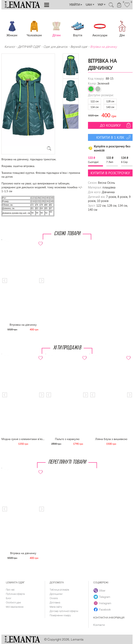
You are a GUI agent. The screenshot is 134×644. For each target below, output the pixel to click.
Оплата (54, 598)
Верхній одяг (79, 47)
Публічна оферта (15, 594)
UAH (90, 5)
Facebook (102, 609)
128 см (110, 101)
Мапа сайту (56, 607)
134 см (94, 107)
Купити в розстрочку (110, 173)
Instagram (102, 603)
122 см (94, 101)
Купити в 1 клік (114, 137)
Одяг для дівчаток (55, 47)
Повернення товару (60, 615)
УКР (102, 5)
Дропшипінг (56, 594)
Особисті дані (13, 602)
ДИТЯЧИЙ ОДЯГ (29, 47)
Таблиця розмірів (59, 589)
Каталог (10, 47)
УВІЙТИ (76, 5)
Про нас (10, 589)
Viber (99, 591)
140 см (110, 107)
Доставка (55, 602)
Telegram (102, 597)
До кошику (116, 125)
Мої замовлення (15, 607)
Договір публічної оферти (64, 611)
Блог (9, 598)
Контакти (99, 625)
